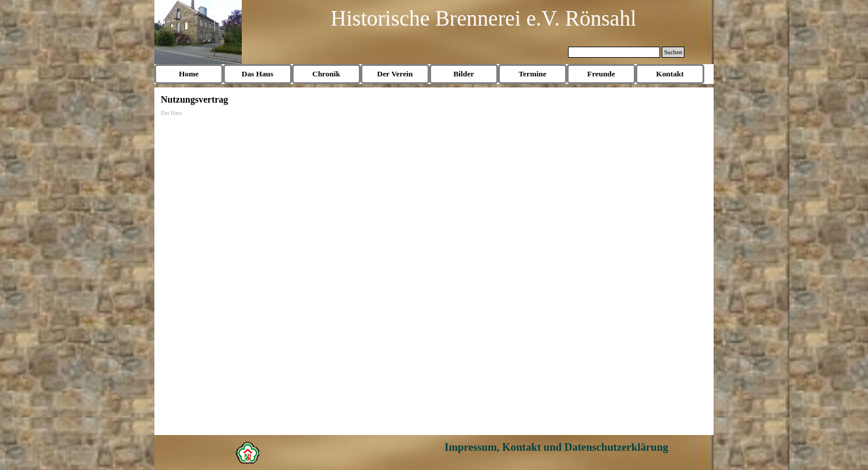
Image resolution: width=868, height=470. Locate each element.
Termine (532, 74)
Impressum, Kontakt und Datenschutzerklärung (556, 447)
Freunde (601, 74)
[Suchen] (614, 52)
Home (189, 74)
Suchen (673, 52)
